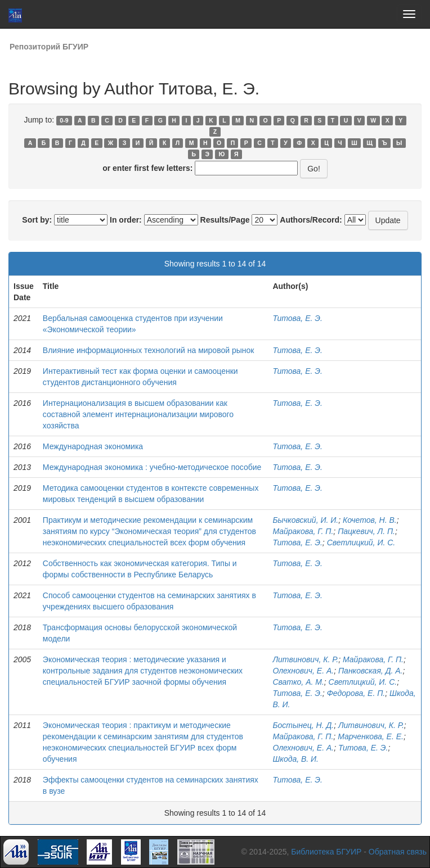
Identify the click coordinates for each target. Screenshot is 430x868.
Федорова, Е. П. (356, 693)
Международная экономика (93, 446)
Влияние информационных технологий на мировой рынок (149, 350)
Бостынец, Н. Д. (303, 725)
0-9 (64, 120)
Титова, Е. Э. (297, 318)
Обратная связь (398, 852)
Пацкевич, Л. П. (366, 531)
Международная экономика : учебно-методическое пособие (152, 467)
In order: (126, 220)
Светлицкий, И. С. (361, 542)
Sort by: (37, 220)
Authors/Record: (311, 220)
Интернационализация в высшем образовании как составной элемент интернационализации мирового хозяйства (138, 414)
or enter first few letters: (147, 168)
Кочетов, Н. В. (370, 520)
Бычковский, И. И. (305, 520)
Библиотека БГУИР (326, 852)
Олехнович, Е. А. (303, 671)
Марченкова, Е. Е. (371, 736)
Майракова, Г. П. (303, 531)
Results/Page (225, 220)
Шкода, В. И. (295, 759)
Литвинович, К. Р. (305, 659)
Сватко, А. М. (298, 682)
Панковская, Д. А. (371, 671)
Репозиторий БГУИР (49, 47)
